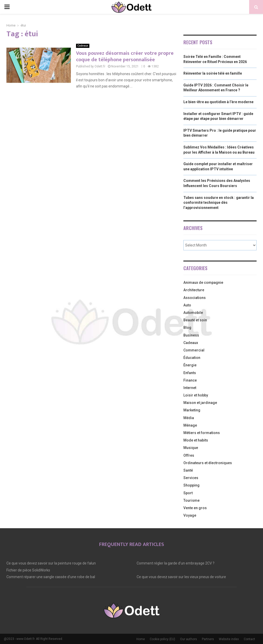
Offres (189, 455)
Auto (187, 305)
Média (189, 418)
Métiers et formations (202, 433)
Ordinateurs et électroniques (208, 463)
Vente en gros (195, 508)
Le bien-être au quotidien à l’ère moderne (218, 102)
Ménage (190, 425)
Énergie (190, 365)
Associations (195, 298)
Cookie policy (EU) (162, 639)
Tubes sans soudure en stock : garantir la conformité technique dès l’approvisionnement (219, 203)
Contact (249, 639)
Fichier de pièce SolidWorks (28, 570)
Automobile (193, 313)
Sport (188, 493)
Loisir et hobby (196, 395)
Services (191, 478)
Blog (187, 328)
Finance (190, 380)
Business (191, 335)
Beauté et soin (195, 320)
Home (141, 639)
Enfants (190, 373)
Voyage (190, 515)
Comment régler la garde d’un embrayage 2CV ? (176, 563)
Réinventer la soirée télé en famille (213, 73)
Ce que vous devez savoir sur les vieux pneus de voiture (181, 577)
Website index (229, 639)
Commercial (194, 350)
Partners (208, 639)
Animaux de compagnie (203, 283)
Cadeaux (83, 46)
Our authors (189, 639)
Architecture (194, 290)
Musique (191, 448)
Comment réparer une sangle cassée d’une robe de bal (51, 577)
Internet (190, 388)
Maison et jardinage (200, 403)
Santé (188, 470)
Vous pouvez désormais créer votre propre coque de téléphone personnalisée (125, 56)
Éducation (192, 358)
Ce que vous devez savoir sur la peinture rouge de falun (51, 563)
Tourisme (191, 500)
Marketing (192, 410)
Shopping (191, 485)
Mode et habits (196, 440)
